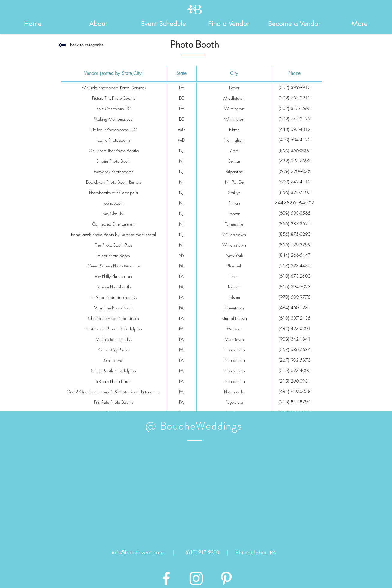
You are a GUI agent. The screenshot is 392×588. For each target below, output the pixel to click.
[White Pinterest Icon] (226, 578)
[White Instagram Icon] (196, 578)
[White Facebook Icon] (166, 578)
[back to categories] (87, 45)
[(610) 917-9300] (202, 553)
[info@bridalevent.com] (138, 553)
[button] (98, 24)
